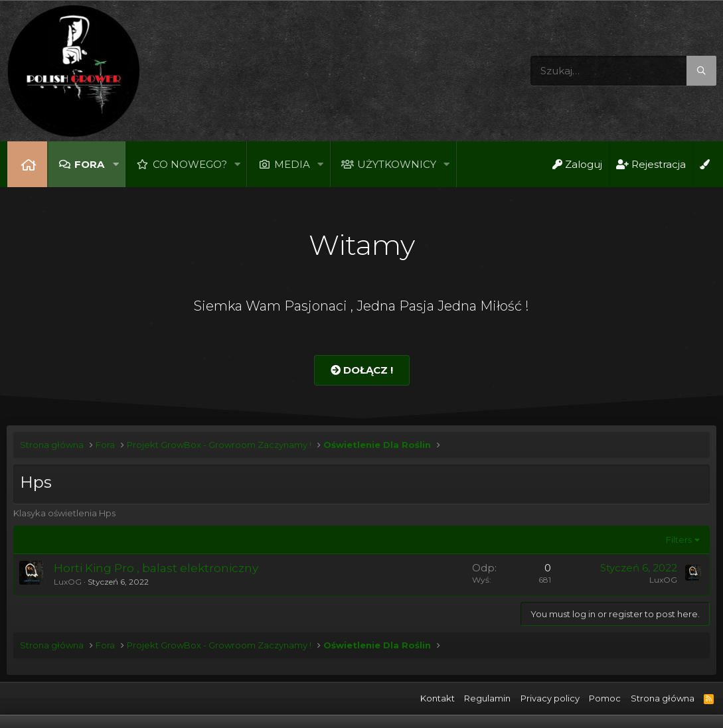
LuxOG (68, 582)
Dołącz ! (362, 370)
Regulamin (487, 698)
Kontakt (438, 698)
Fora (89, 164)
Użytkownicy (397, 164)
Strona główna (27, 164)
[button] (116, 164)
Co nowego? (190, 164)
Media (292, 164)
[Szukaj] (623, 71)
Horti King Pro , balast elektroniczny (156, 568)
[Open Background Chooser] (704, 164)
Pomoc (605, 698)
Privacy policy (550, 698)
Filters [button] (679, 540)
